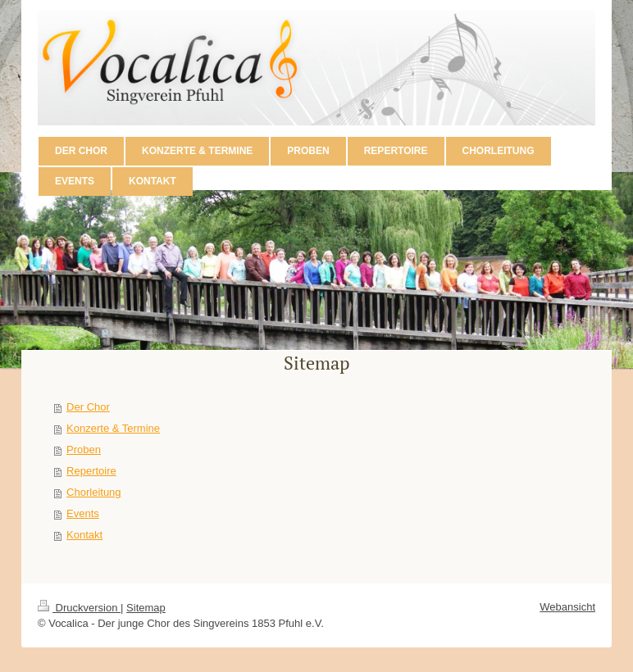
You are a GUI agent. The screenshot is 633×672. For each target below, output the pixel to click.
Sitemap (146, 608)
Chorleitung (94, 492)
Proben (84, 450)
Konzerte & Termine (113, 428)
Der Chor (88, 407)
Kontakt (84, 535)
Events (83, 513)
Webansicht (567, 607)
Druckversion (79, 608)
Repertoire (91, 471)
